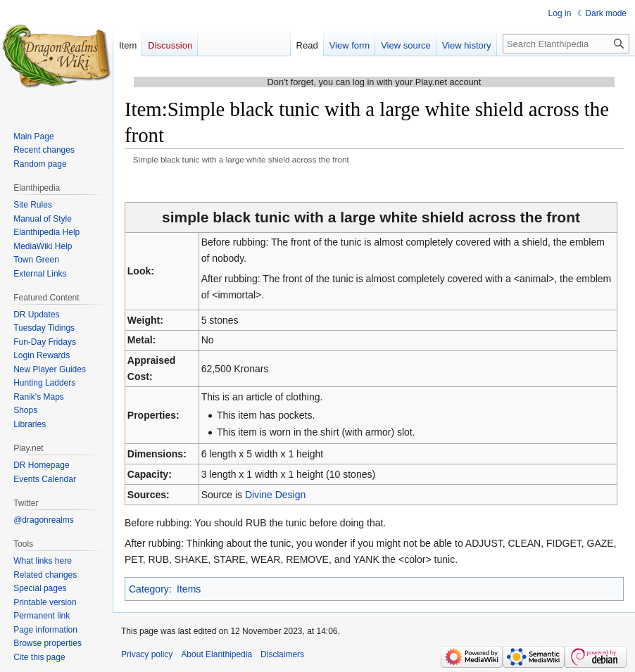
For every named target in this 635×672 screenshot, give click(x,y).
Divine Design (275, 495)
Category (149, 589)
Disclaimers (282, 654)
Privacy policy (147, 654)
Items (189, 589)
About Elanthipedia (216, 654)
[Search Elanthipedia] (566, 44)
